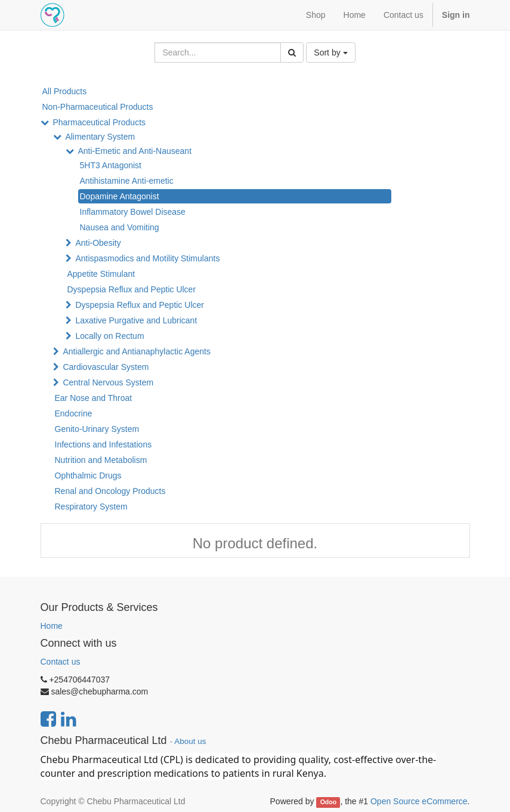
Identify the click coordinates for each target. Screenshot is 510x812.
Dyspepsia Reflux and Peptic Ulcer (132, 289)
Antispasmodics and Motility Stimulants (147, 258)
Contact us (61, 662)
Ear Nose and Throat (94, 398)
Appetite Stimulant (101, 274)
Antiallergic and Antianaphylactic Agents (137, 351)
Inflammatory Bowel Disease (133, 212)
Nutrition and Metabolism (101, 460)
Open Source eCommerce (419, 801)
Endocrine (74, 413)
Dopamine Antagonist (120, 196)
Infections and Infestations (103, 444)
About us (190, 741)
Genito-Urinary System (97, 429)
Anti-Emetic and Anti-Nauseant (135, 151)
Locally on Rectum (109, 336)
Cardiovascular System (106, 367)
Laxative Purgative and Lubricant (136, 320)
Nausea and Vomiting (120, 227)
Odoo (328, 802)
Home (52, 626)
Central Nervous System (108, 382)
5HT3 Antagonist (111, 165)
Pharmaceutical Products (99, 122)
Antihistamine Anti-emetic (127, 181)
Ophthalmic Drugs (88, 476)
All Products (65, 91)
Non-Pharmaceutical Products (98, 107)
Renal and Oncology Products (110, 491)
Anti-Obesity (98, 243)
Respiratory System (91, 507)
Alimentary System (100, 137)
